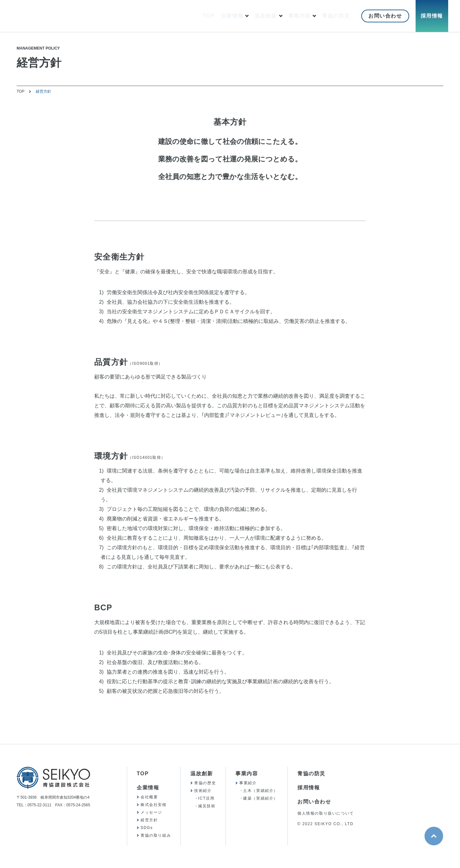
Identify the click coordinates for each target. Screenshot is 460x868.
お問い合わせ (385, 16)
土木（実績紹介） (261, 791)
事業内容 (300, 16)
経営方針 (149, 820)
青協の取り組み (156, 835)
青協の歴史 (205, 783)
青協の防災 (336, 16)
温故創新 (266, 16)
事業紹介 (248, 783)
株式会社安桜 (154, 805)
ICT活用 (206, 798)
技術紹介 (203, 791)
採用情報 (432, 16)
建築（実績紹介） (261, 798)
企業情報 (232, 16)
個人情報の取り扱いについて (326, 813)
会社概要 (149, 797)
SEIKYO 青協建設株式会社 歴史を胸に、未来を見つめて (76, 16)
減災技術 (207, 806)
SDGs (147, 828)
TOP (208, 16)
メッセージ (151, 812)
